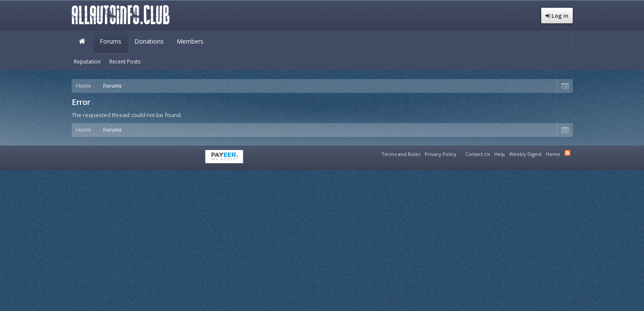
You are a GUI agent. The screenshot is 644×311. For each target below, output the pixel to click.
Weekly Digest (525, 154)
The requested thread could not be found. (127, 115)
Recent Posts (125, 62)
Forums (111, 41)
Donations (149, 41)
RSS (568, 153)
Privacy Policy (441, 154)
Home (82, 41)
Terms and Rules (401, 154)
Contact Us (477, 154)
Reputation (87, 62)
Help (500, 154)
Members (190, 41)
